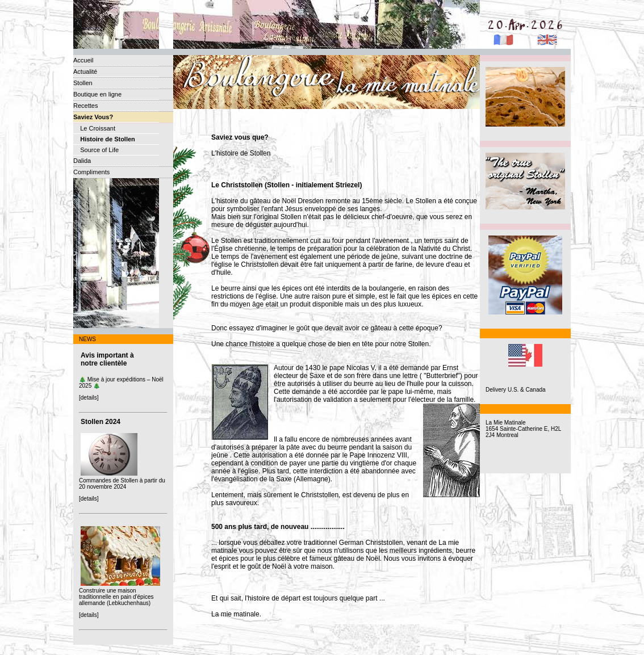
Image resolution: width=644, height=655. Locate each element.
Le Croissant (94, 128)
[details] (89, 398)
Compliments (91, 172)
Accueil (83, 60)
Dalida (82, 161)
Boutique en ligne (97, 94)
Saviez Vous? (93, 117)
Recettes (85, 106)
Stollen (83, 83)
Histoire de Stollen (104, 139)
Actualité (85, 72)
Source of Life (96, 150)
